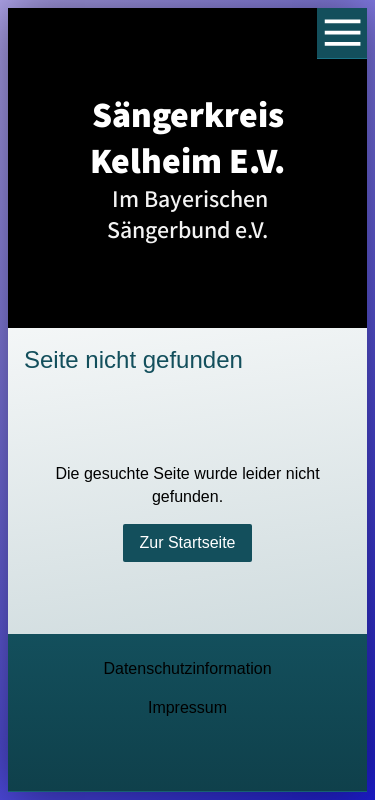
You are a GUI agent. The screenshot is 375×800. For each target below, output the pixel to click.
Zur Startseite (187, 542)
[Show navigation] (342, 33)
